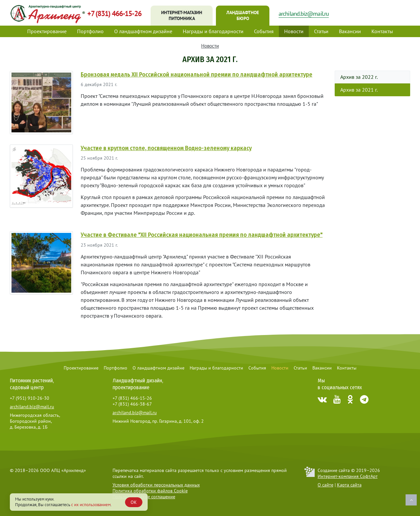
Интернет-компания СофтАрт (348, 476)
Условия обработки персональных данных (156, 485)
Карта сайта (349, 485)
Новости (294, 31)
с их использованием (91, 505)
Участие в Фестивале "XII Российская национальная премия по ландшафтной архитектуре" (202, 235)
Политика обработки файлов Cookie (150, 491)
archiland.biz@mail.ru (304, 14)
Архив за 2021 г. (359, 90)
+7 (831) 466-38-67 (132, 404)
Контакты (382, 31)
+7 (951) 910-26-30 (30, 398)
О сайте (325, 485)
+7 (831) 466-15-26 (114, 13)
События (264, 31)
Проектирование (47, 31)
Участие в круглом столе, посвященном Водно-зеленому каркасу (166, 148)
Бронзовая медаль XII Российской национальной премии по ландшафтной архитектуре (197, 75)
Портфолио (90, 31)
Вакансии (350, 31)
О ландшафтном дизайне (143, 31)
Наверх (411, 500)
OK (134, 502)
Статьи (321, 31)
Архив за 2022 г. (359, 77)
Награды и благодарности (213, 31)
